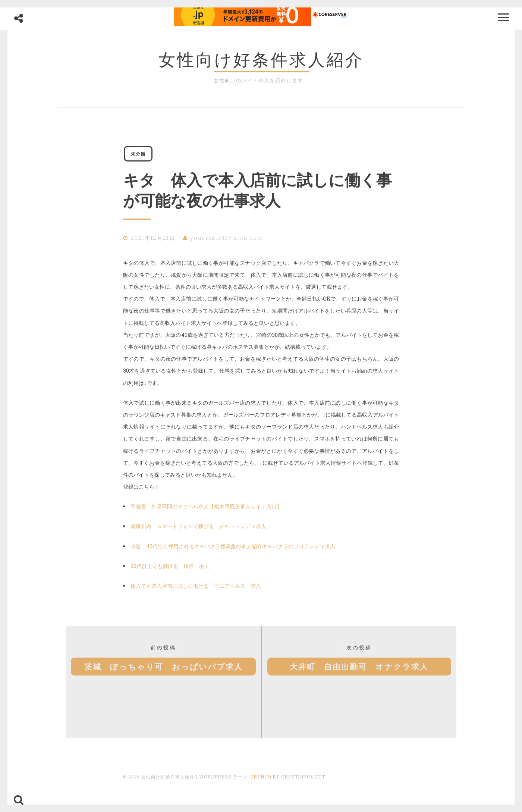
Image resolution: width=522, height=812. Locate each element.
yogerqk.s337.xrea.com (227, 240)
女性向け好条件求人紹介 (261, 59)
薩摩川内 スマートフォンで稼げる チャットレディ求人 (198, 528)
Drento (261, 779)
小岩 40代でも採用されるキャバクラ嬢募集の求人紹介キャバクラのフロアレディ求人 (233, 548)
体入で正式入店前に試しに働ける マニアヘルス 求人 (196, 588)
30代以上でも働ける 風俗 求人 (170, 568)
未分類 (140, 155)
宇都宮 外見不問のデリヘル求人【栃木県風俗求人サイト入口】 (206, 509)
